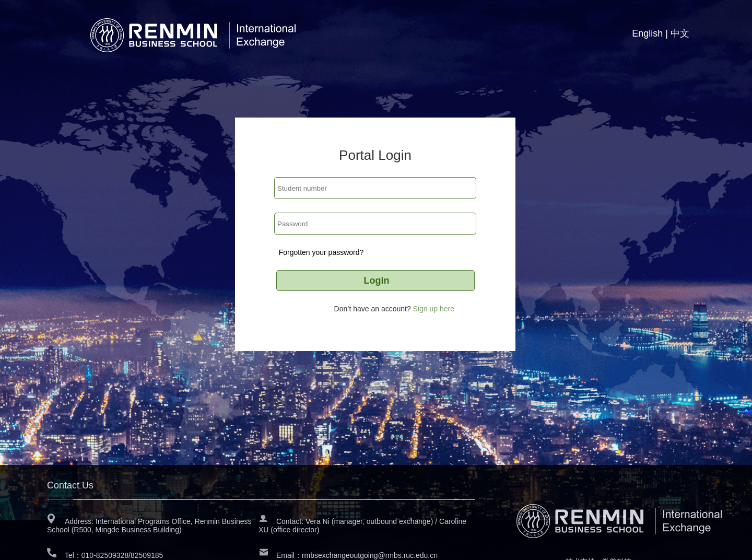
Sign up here (434, 309)
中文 (680, 33)
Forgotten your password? (321, 252)
